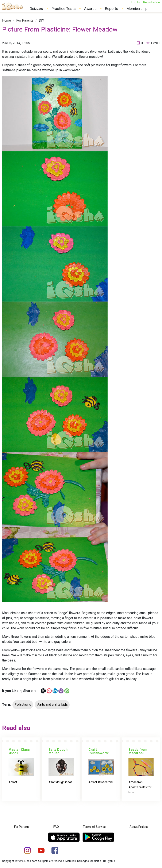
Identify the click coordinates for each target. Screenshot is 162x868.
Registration (151, 2)
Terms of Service (94, 827)
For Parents (25, 20)
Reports (112, 9)
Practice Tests (64, 9)
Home (7, 20)
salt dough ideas (61, 782)
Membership (137, 9)
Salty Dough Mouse (58, 751)
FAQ (56, 827)
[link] (7, 20)
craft (14, 782)
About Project (139, 827)
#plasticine (23, 705)
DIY (41, 20)
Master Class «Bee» (19, 751)
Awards (90, 9)
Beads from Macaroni (138, 751)
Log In (135, 2)
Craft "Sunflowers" (99, 751)
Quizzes (36, 9)
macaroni (106, 782)
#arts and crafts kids (52, 705)
